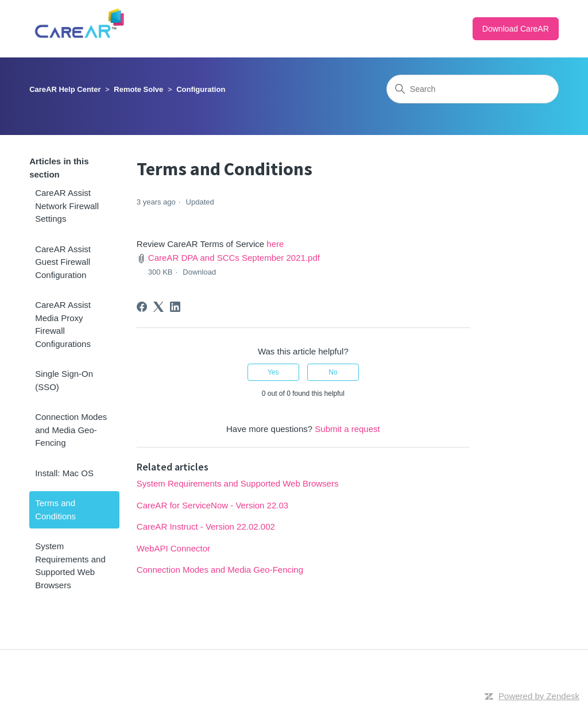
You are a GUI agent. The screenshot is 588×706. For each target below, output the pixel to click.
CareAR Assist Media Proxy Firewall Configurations (63, 324)
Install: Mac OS (64, 473)
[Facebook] (142, 307)
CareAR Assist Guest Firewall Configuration (63, 262)
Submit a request (347, 429)
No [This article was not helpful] (333, 372)
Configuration (201, 89)
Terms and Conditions (55, 510)
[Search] (473, 89)
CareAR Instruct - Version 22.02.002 (206, 526)
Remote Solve (138, 89)
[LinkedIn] (175, 307)
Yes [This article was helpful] (273, 372)
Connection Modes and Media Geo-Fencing (71, 430)
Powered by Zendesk (539, 696)
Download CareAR (516, 29)
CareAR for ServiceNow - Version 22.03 (212, 505)
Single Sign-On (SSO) (64, 380)
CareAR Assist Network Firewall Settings (67, 206)
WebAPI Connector (173, 548)
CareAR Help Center (65, 89)
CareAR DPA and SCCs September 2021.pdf (234, 258)
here (275, 244)
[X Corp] (158, 307)
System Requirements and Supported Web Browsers (70, 566)
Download (199, 272)
